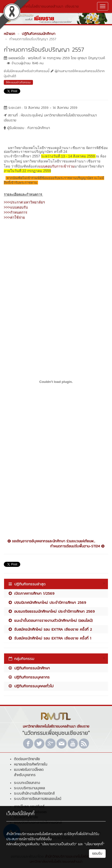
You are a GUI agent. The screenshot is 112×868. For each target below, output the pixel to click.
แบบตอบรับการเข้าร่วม (57, 166)
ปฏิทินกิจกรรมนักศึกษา (29, 668)
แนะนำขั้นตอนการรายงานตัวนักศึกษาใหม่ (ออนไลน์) (50, 620)
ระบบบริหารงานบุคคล (29, 788)
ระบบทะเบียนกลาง (27, 783)
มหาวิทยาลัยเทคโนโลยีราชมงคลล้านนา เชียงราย (41, 6)
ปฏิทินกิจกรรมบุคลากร (29, 677)
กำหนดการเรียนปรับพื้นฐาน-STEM (77, 546)
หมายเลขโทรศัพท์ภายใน (31, 764)
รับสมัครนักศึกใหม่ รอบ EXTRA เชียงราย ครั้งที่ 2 (50, 629)
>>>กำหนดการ (16, 212)
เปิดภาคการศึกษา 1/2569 (31, 593)
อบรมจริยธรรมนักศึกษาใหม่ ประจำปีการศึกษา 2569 (51, 611)
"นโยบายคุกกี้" (94, 844)
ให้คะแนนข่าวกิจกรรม (18, 82)
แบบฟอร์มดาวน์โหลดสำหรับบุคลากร (29, 772)
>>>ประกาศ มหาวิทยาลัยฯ (24, 202)
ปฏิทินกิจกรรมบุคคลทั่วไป (31, 686)
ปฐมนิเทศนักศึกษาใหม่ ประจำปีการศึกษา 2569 (47, 602)
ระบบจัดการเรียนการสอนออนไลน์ (38, 799)
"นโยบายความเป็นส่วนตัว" (59, 844)
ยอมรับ (97, 853)
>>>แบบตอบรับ (16, 207)
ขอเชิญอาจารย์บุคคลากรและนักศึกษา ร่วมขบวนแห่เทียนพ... (51, 541)
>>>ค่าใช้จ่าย (14, 217)
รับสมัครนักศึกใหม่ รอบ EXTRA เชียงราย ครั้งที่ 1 (50, 638)
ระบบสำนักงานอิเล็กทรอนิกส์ (34, 793)
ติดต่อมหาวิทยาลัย (27, 759)
